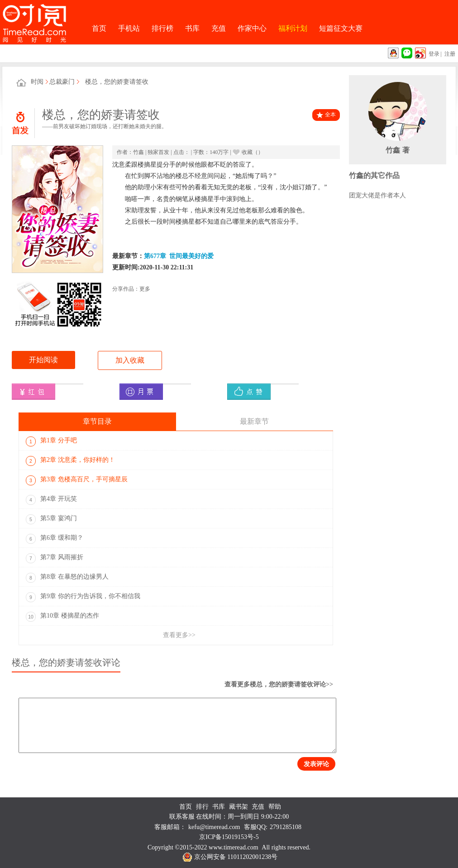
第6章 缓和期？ (55, 539)
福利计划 (293, 28)
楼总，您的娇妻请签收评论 (66, 662)
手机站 (129, 28)
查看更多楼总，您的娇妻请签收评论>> (279, 684)
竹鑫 (138, 152)
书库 (192, 28)
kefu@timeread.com (214, 827)
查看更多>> (179, 635)
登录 (434, 54)
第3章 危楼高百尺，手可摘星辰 (77, 480)
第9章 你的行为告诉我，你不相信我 (83, 597)
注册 (450, 54)
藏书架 (239, 807)
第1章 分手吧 (51, 441)
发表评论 (316, 764)
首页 (99, 28)
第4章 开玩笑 (51, 500)
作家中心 (252, 28)
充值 (219, 28)
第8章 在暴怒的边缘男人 (67, 578)
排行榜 (162, 28)
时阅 (37, 82)
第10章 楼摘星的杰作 (62, 617)
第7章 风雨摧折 (55, 558)
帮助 (275, 807)
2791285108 (286, 827)
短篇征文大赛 (341, 28)
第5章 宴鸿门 (51, 519)
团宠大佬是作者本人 (377, 195)
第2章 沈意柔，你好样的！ (70, 461)
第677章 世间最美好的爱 (179, 256)
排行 (202, 807)
